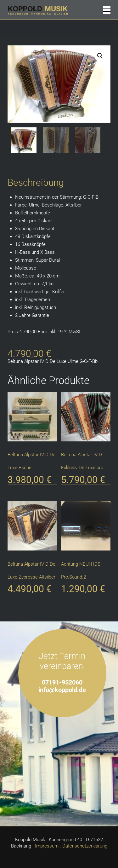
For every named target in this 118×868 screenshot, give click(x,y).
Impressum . (48, 846)
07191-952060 (62, 682)
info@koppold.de (62, 690)
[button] (100, 56)
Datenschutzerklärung (85, 846)
